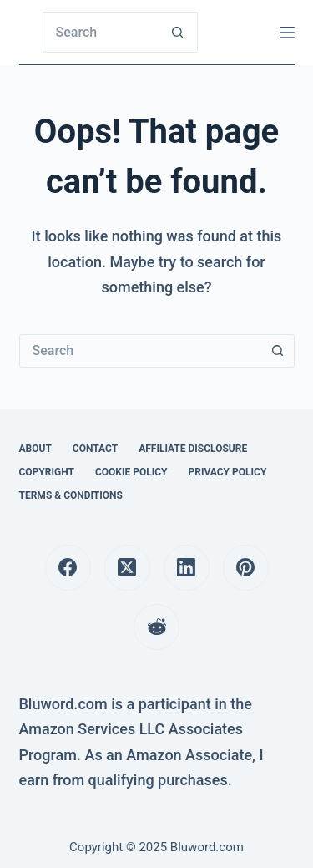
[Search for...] (100, 32)
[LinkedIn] (187, 568)
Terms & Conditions (71, 495)
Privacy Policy (227, 472)
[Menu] (287, 33)
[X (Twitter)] (127, 568)
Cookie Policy (131, 472)
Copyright (47, 472)
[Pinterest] (246, 568)
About (35, 449)
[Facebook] (68, 568)
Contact (95, 449)
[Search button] (177, 32)
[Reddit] (156, 627)
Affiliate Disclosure (193, 449)
